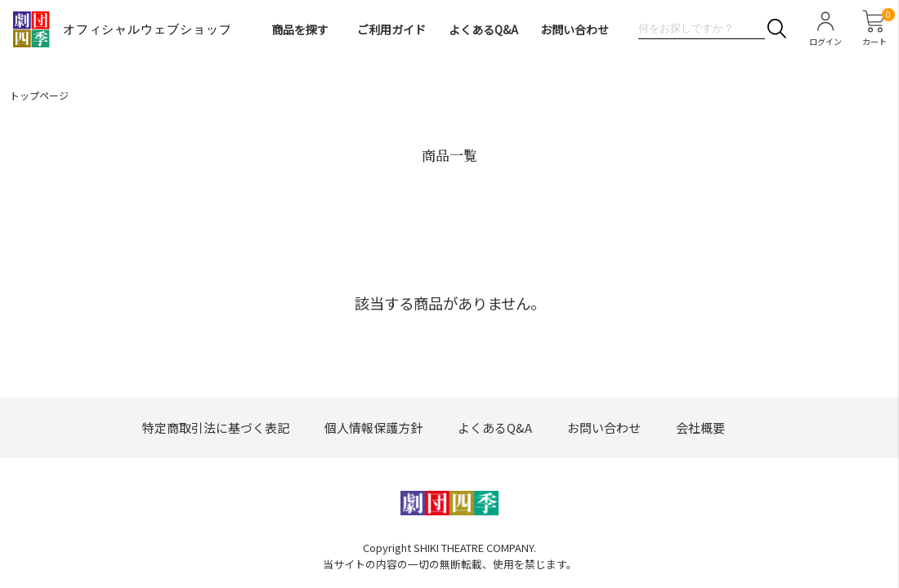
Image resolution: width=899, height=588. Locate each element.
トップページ (39, 95)
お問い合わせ (575, 29)
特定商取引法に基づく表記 (216, 428)
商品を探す (300, 29)
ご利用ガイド (391, 29)
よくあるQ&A (483, 29)
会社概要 (700, 428)
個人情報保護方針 (373, 428)
